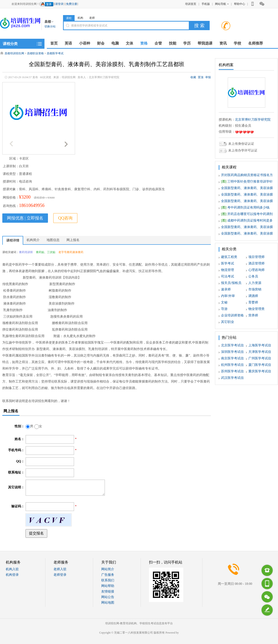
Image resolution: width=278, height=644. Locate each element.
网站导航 (222, 4)
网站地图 (108, 603)
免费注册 (72, 4)
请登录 (59, 4)
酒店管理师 (256, 263)
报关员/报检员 (231, 283)
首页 (54, 43)
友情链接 (108, 591)
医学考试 (227, 263)
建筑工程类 (229, 257)
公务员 (253, 276)
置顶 (201, 77)
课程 (69, 18)
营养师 (253, 315)
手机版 (206, 4)
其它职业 (227, 322)
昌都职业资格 (35, 53)
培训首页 (191, 4)
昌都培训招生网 (14, 53)
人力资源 (255, 283)
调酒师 (253, 296)
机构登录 (12, 575)
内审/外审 (228, 296)
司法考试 (227, 276)
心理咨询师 (256, 270)
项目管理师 (256, 257)
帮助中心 (240, 4)
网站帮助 (108, 586)
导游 (224, 309)
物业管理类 (256, 309)
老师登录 (60, 575)
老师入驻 (60, 569)
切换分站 (50, 26)
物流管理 (227, 270)
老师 (92, 18)
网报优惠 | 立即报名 (25, 218)
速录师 (226, 289)
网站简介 (108, 569)
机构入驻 (12, 569)
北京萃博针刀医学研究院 (253, 120)
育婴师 (253, 302)
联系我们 (108, 580)
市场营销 (255, 289)
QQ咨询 (65, 218)
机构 (80, 18)
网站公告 (108, 597)
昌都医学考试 (55, 53)
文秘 (224, 302)
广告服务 (108, 575)
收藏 (193, 77)
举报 (208, 77)
